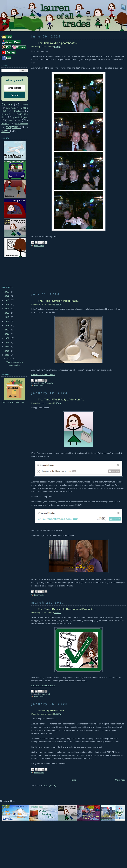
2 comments (39, 595)
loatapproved (44, 694)
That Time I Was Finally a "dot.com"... (61, 400)
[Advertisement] (78, 272)
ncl (20, 120)
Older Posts (120, 780)
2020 (7, 334)
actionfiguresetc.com (51, 711)
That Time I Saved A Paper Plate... (59, 301)
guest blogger (20, 117)
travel (6, 131)
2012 (7, 300)
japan (11, 120)
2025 (7, 355)
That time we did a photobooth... (58, 43)
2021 (7, 338)
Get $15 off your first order (13, 402)
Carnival (8, 104)
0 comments (39, 246)
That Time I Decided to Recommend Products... (67, 609)
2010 (7, 292)
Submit (15, 95)
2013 (7, 304)
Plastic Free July (46, 383)
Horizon (5, 114)
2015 (7, 313)
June (9, 358)
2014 (7, 309)
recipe (5, 123)
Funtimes (19, 111)
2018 (7, 326)
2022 (7, 342)
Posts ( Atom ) (50, 785)
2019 (7, 330)
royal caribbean (22, 124)
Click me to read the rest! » (43, 375)
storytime (13, 127)
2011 (7, 296)
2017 (7, 321)
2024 (7, 351)
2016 (7, 317)
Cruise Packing (11, 108)
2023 (7, 347)
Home (73, 780)
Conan (25, 105)
